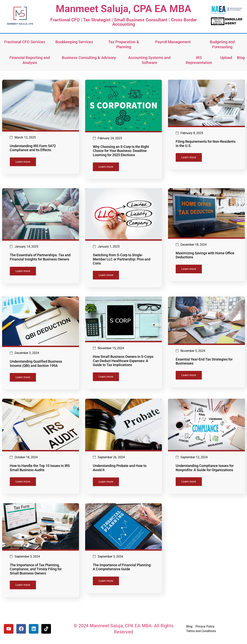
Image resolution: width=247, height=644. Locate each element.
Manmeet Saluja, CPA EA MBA (123, 9)
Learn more (23, 162)
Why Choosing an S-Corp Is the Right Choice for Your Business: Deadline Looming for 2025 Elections (121, 151)
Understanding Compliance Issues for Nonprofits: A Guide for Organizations (205, 469)
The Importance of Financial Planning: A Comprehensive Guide (122, 569)
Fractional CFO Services (25, 42)
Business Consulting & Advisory (89, 58)
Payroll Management (173, 42)
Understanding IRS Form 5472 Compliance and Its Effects (33, 148)
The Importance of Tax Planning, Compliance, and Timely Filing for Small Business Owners (36, 571)
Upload (226, 58)
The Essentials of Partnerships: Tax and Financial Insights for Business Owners (40, 258)
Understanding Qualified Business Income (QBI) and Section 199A (36, 365)
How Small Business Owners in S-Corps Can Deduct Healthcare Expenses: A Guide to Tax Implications (123, 362)
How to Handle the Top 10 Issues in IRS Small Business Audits (40, 469)
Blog (241, 58)
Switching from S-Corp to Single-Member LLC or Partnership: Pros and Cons (122, 260)
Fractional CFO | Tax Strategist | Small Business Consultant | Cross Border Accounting (124, 22)
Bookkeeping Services (74, 42)
